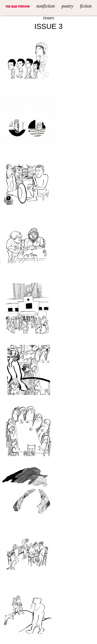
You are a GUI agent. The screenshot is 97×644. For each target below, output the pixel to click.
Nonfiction (45, 6)
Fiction (86, 6)
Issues (48, 18)
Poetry (67, 6)
